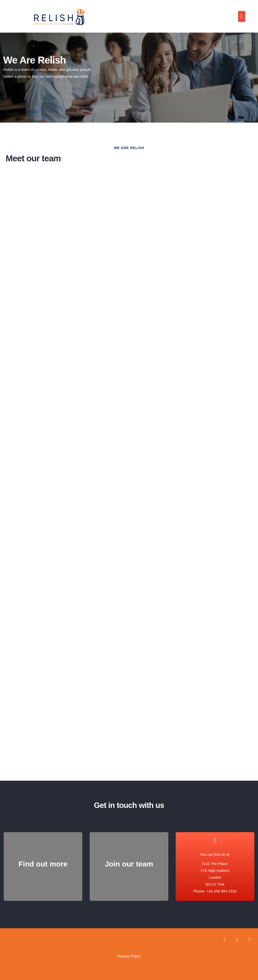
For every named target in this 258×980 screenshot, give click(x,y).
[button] (242, 16)
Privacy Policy (129, 952)
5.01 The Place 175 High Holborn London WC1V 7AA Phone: (211, 873)
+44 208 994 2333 (222, 887)
